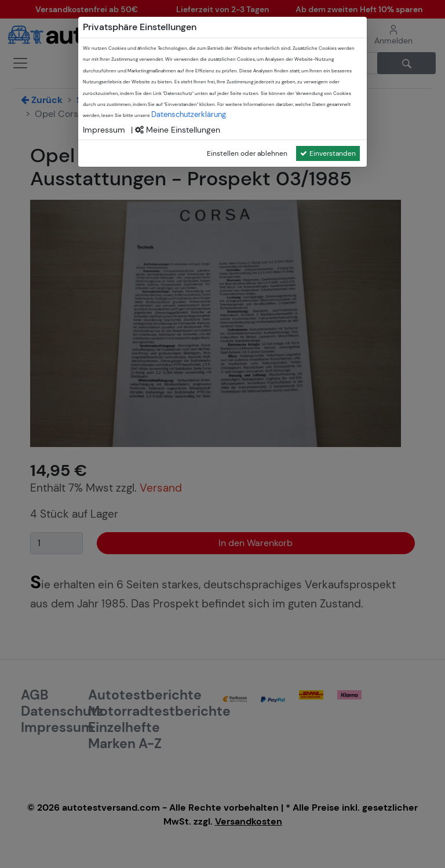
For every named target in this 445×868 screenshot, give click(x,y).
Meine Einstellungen (178, 130)
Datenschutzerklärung (189, 114)
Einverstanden (328, 153)
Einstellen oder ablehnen (247, 153)
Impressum (104, 130)
